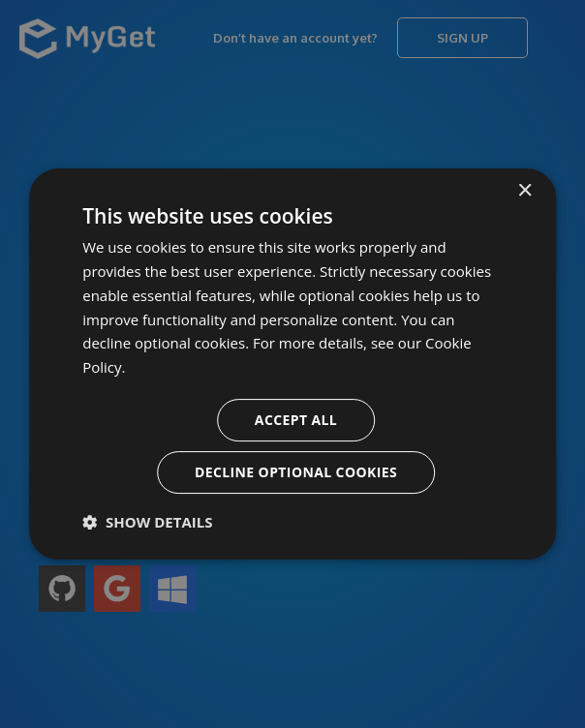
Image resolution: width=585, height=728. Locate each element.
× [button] (524, 191)
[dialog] (292, 364)
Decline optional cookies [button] (296, 472)
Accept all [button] (296, 420)
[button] (147, 522)
